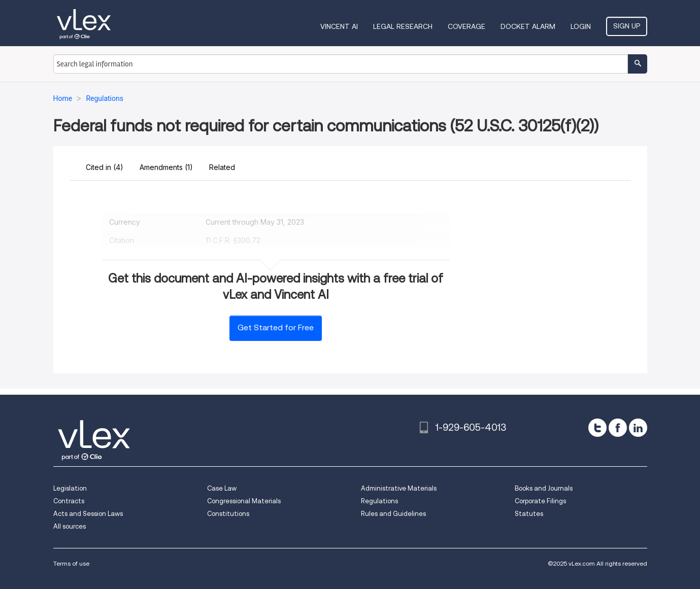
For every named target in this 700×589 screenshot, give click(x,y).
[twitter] (597, 428)
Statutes (529, 514)
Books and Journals (544, 488)
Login (581, 26)
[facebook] (618, 428)
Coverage (466, 26)
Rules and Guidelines (393, 514)
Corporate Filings (540, 501)
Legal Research (403, 26)
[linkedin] (638, 428)
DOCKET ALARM (528, 26)
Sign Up (627, 26)
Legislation (70, 488)
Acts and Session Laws (88, 514)
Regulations (379, 501)
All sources (70, 526)
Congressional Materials (244, 501)
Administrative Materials (399, 488)
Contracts (69, 501)
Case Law (222, 488)
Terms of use (71, 563)
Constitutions (228, 514)
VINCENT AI (339, 26)
